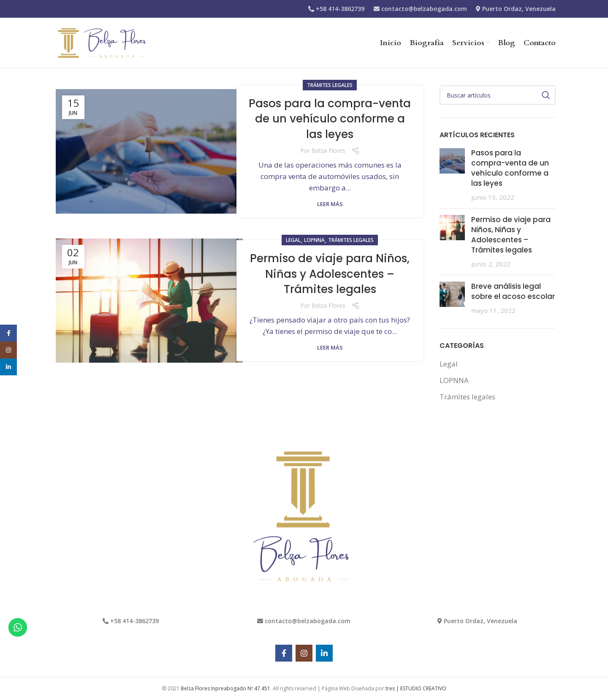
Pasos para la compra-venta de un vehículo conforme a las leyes (330, 119)
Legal (293, 240)
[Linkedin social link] (324, 653)
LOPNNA (314, 240)
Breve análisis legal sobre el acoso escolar (513, 291)
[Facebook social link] (284, 653)
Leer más (330, 204)
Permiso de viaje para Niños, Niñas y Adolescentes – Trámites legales (330, 274)
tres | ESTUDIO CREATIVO (416, 688)
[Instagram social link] (304, 653)
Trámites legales (330, 85)
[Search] (498, 95)
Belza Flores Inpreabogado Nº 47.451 (225, 688)
